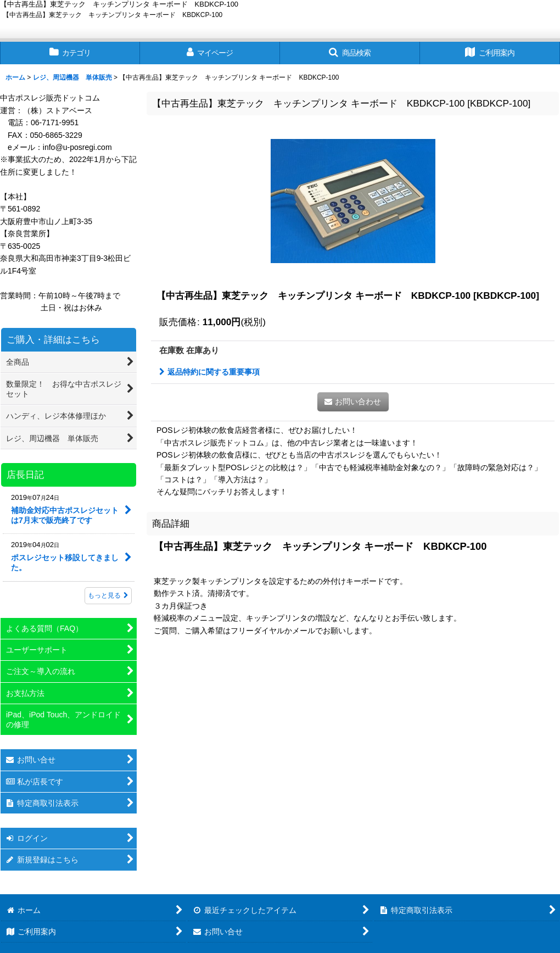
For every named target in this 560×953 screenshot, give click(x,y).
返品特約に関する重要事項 (209, 372)
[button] (350, 53)
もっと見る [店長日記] (108, 595)
